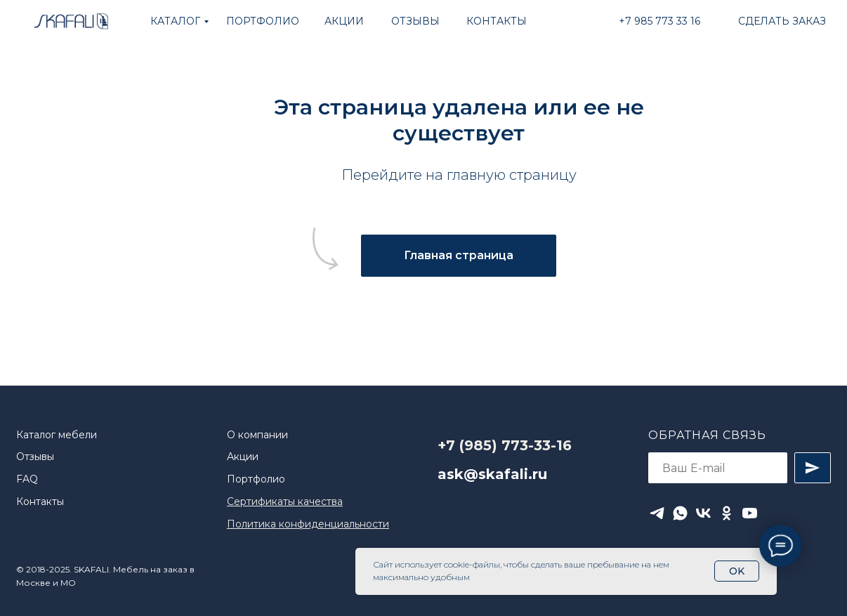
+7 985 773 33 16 (659, 21)
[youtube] (750, 513)
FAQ (27, 479)
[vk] (703, 513)
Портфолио (256, 479)
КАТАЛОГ (175, 21)
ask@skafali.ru (492, 474)
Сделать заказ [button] (782, 21)
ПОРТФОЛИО (263, 21)
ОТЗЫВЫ (415, 21)
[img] (70, 21)
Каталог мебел (53, 435)
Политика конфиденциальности (308, 524)
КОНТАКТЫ (497, 21)
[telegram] (657, 513)
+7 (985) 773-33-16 (505, 445)
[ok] (727, 513)
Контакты (40, 502)
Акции (243, 457)
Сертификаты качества (285, 502)
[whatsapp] (680, 513)
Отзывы (35, 457)
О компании (257, 435)
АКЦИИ (344, 21)
